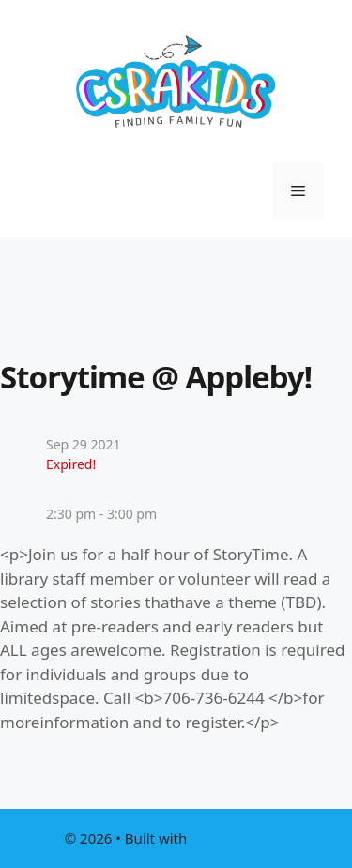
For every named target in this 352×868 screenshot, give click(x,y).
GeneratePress (239, 838)
